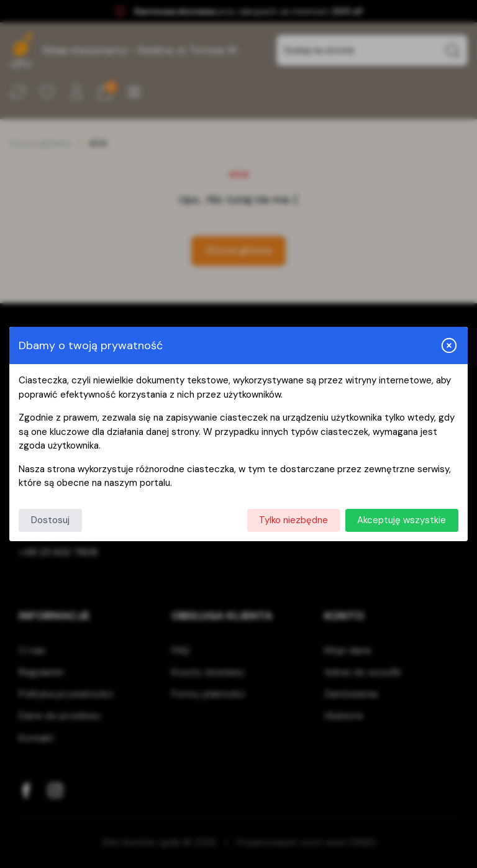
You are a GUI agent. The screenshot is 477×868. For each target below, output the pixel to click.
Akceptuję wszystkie (402, 520)
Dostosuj (50, 520)
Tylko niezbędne (293, 520)
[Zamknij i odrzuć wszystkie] (449, 345)
